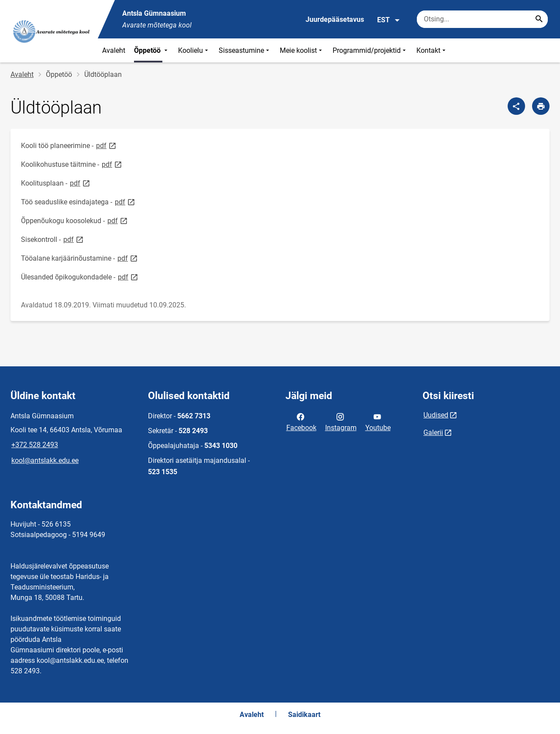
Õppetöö (152, 50)
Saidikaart (304, 715)
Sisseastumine (245, 50)
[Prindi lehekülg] (541, 106)
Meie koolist (302, 50)
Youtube (378, 421)
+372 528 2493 (35, 445)
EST (389, 20)
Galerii (433, 432)
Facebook (301, 421)
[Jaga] (516, 106)
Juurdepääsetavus (335, 19)
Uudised (436, 415)
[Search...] (539, 19)
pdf (107, 145)
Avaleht (114, 50)
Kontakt (432, 50)
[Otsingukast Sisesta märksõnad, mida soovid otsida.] (482, 19)
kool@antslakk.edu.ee (45, 460)
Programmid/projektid (370, 50)
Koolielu (194, 50)
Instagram (341, 421)
